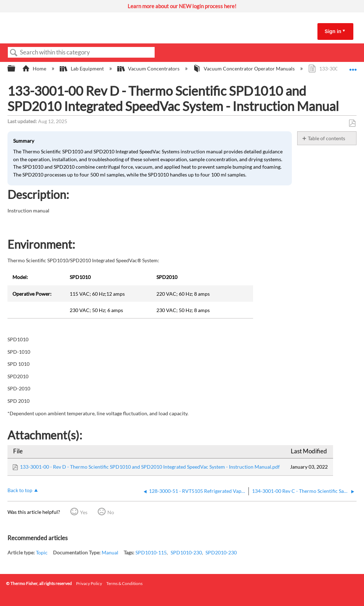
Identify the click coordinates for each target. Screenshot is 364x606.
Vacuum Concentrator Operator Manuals (244, 68)
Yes (84, 512)
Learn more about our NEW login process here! (182, 6)
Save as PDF (352, 123)
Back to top (20, 490)
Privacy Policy (89, 583)
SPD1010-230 (186, 552)
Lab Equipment (82, 68)
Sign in (333, 31)
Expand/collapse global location (353, 66)
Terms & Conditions (124, 583)
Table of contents (326, 138)
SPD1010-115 (151, 552)
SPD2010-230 (221, 552)
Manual (110, 552)
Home (35, 68)
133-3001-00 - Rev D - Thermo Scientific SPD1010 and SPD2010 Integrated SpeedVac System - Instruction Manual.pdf (150, 467)
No (111, 512)
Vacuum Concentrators (149, 68)
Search (14, 53)
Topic (42, 552)
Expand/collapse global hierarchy (16, 69)
